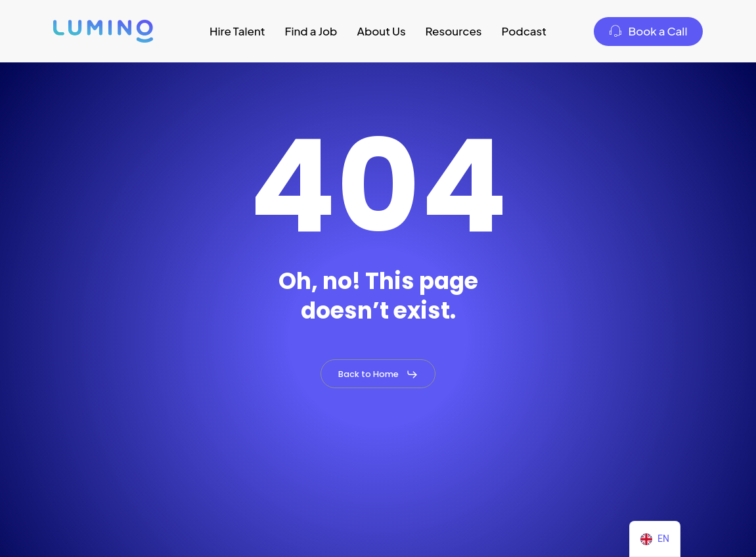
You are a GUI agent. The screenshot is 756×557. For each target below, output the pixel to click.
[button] (378, 374)
